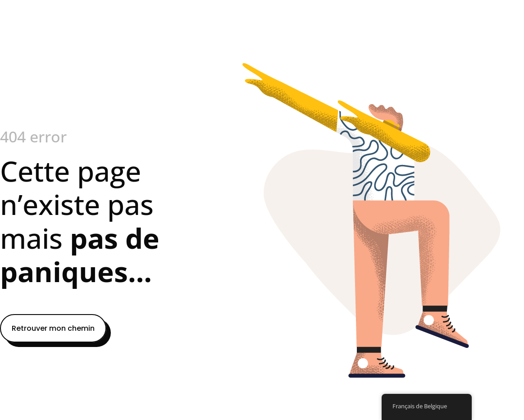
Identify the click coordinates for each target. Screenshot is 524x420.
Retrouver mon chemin (53, 328)
